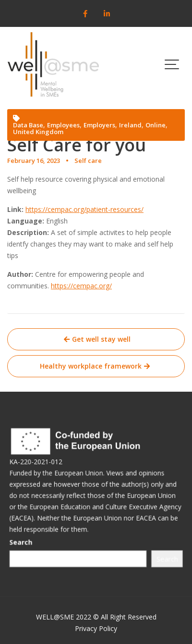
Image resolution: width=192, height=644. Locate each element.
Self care (88, 161)
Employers (99, 125)
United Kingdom (38, 132)
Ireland (130, 125)
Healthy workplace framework (91, 366)
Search (24, 543)
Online (156, 125)
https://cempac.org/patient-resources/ (84, 209)
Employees (63, 125)
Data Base (28, 125)
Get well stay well (101, 339)
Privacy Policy (96, 628)
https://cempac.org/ (81, 286)
